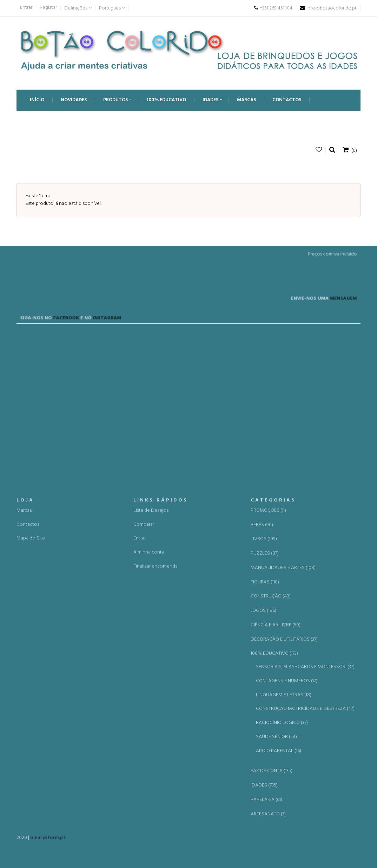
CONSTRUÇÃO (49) (271, 781)
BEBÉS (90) (262, 710)
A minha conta (149, 737)
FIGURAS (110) (265, 767)
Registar (48, 8)
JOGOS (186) (263, 796)
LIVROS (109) (264, 724)
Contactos (28, 709)
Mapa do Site (31, 723)
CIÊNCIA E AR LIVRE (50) (276, 810)
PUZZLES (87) (265, 738)
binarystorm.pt (48, 841)
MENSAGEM (332, 316)
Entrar (26, 8)
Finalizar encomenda (156, 751)
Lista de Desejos (151, 695)
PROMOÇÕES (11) (268, 695)
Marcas (24, 695)
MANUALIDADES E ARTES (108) (283, 752)
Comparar (144, 709)
